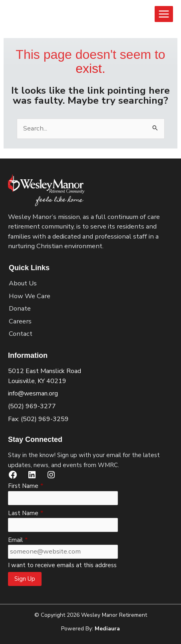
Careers (20, 321)
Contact (21, 334)
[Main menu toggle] (164, 14)
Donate (20, 308)
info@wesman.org (33, 393)
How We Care (30, 296)
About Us (23, 283)
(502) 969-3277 (32, 406)
